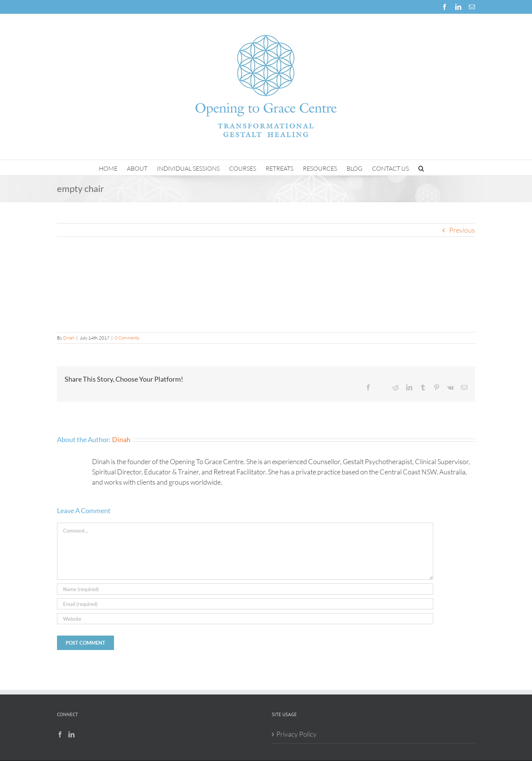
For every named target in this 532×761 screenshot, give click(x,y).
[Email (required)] (245, 604)
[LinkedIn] (71, 734)
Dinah (69, 338)
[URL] (245, 619)
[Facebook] (60, 734)
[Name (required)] (245, 589)
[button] (421, 168)
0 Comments (127, 338)
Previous (462, 230)
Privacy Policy (296, 734)
